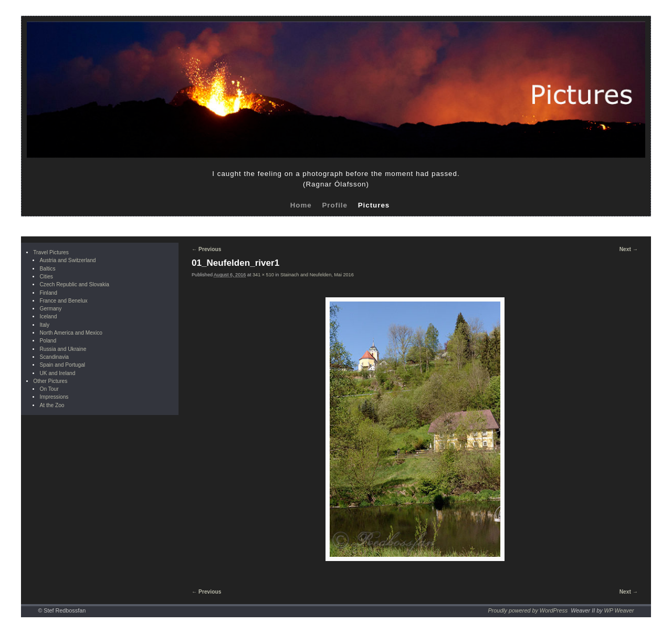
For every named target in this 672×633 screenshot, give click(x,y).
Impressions (54, 397)
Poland (48, 341)
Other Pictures (50, 381)
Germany (50, 309)
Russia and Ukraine (63, 349)
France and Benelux (63, 301)
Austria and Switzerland (67, 260)
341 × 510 (263, 275)
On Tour (49, 389)
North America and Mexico (71, 333)
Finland (48, 293)
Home (301, 205)
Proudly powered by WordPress (528, 610)
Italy (44, 325)
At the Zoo (52, 405)
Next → (629, 249)
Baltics (47, 269)
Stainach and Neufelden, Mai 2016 (317, 275)
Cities (46, 277)
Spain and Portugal (62, 365)
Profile (334, 205)
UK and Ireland (57, 373)
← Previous (206, 249)
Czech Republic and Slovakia (74, 284)
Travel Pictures (51, 252)
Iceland (48, 316)
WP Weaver (619, 610)
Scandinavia (54, 357)
